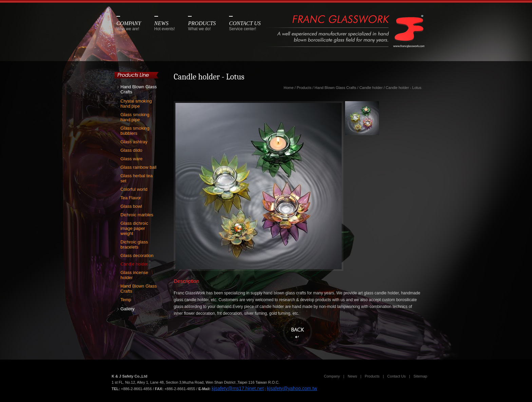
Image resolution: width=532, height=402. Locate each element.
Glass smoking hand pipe (135, 117)
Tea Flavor (131, 198)
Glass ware (131, 159)
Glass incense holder (134, 275)
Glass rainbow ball (138, 167)
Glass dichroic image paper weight (134, 228)
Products (304, 88)
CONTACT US (245, 26)
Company (332, 376)
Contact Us (396, 376)
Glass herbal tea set (137, 178)
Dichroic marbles (137, 215)
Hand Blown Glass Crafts (139, 89)
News (353, 376)
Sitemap (420, 376)
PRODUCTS (202, 26)
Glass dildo (131, 150)
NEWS (165, 26)
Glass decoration (137, 255)
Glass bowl (131, 206)
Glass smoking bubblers (135, 131)
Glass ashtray (134, 142)
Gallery (127, 309)
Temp (126, 300)
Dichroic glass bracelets (134, 244)
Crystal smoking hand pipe (136, 104)
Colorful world (134, 189)
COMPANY (129, 26)
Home (289, 88)
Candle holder (134, 264)
